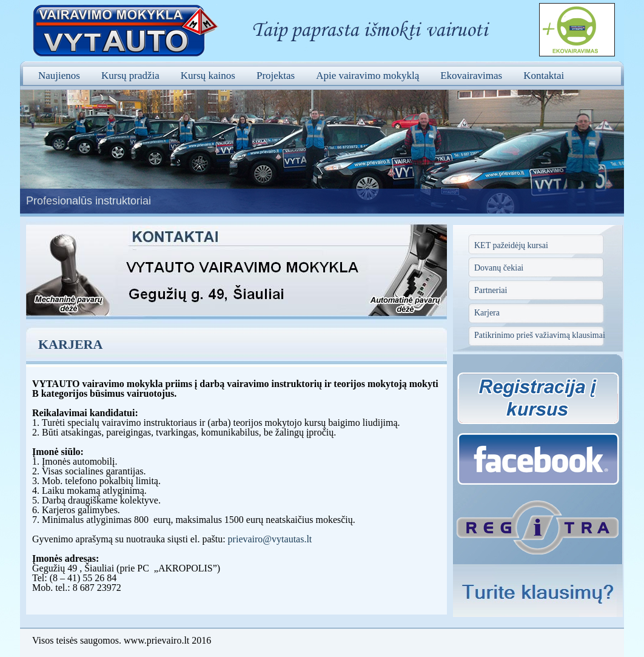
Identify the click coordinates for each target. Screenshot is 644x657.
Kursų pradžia (130, 76)
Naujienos (59, 76)
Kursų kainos (208, 76)
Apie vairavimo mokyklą (367, 76)
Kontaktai (544, 76)
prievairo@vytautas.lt (270, 539)
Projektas (276, 76)
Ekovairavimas (471, 76)
